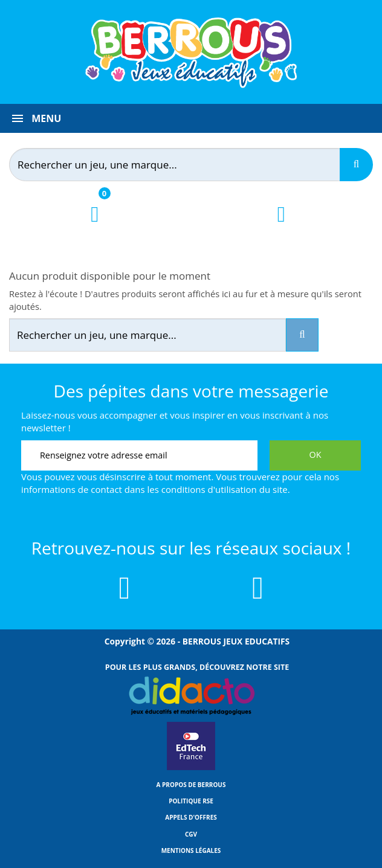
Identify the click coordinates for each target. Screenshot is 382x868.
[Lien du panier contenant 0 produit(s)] (95, 225)
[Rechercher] (182, 165)
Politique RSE (191, 801)
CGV (191, 834)
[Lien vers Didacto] (191, 696)
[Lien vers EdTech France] (191, 768)
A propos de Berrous (191, 785)
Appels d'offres (191, 817)
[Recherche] (356, 165)
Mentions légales (191, 850)
